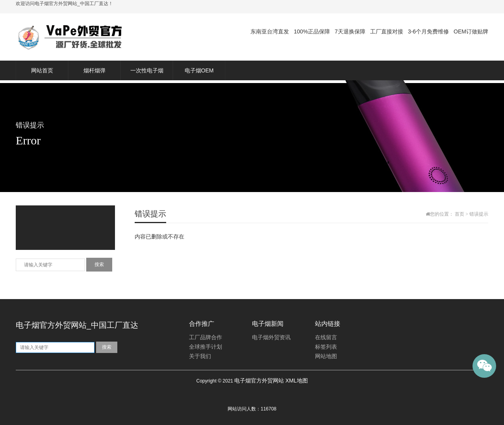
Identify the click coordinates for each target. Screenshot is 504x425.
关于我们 (200, 356)
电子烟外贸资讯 (271, 337)
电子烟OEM (199, 70)
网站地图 (326, 356)
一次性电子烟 (147, 70)
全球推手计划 (206, 347)
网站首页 (42, 70)
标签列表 (326, 347)
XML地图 (297, 381)
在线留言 (326, 337)
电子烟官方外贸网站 (259, 381)
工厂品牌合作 (206, 337)
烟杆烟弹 (94, 70)
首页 (460, 214)
